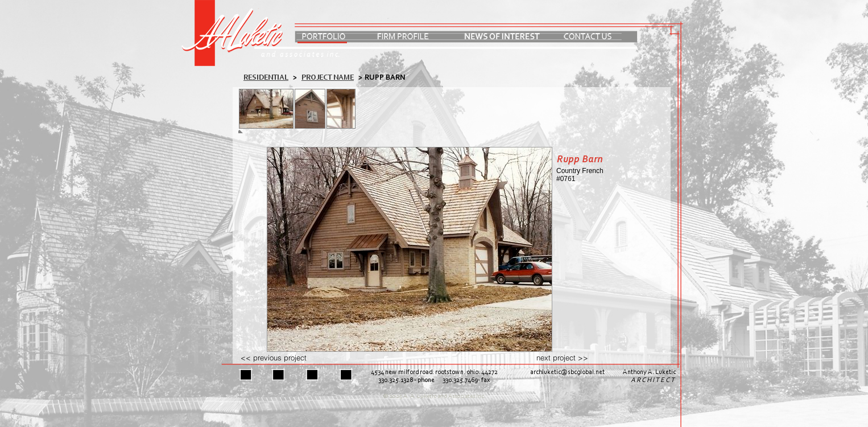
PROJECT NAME (328, 78)
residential (266, 78)
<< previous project (274, 358)
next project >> (562, 358)
